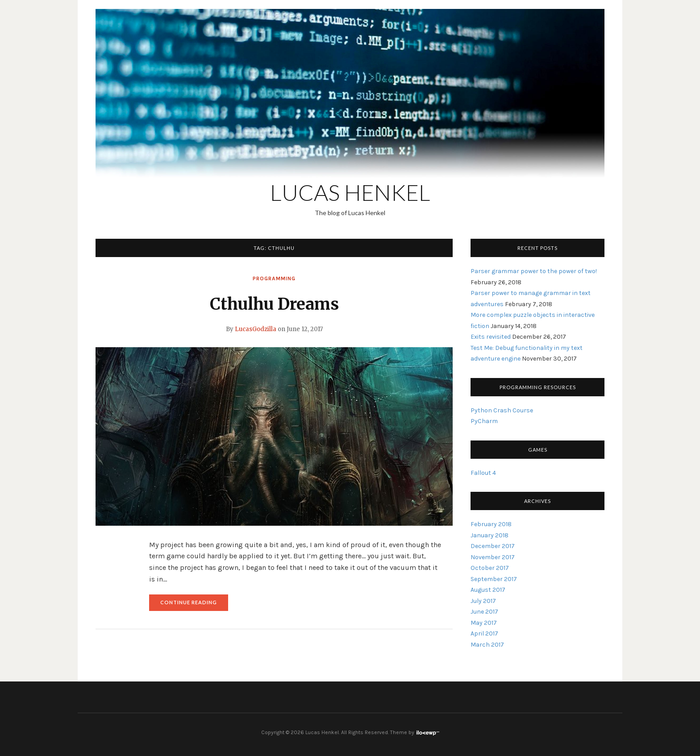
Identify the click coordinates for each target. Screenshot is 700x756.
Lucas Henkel (350, 192)
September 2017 (494, 579)
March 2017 (487, 645)
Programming (274, 278)
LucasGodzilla (256, 329)
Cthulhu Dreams (274, 304)
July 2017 (483, 601)
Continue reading (194, 605)
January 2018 (490, 535)
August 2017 (488, 590)
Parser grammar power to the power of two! (534, 271)
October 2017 (490, 568)
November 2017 (493, 557)
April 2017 (484, 633)
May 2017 (484, 623)
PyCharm (484, 421)
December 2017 (493, 546)
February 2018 (491, 524)
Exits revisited (491, 337)
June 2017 (484, 612)
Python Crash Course (502, 410)
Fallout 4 (483, 473)
